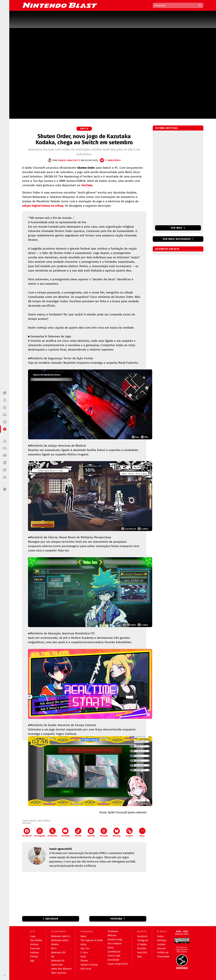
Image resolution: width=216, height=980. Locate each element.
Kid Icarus (86, 969)
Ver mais (178, 228)
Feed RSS (142, 953)
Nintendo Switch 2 (61, 936)
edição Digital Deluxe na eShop (43, 206)
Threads (104, 832)
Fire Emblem (115, 944)
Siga (32, 961)
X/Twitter (52, 832)
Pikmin (84, 961)
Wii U (54, 949)
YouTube (87, 185)
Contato (161, 944)
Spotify (91, 832)
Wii (53, 957)
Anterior (52, 919)
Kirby (83, 944)
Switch (84, 129)
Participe (162, 940)
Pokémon (113, 931)
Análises (35, 953)
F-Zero (84, 953)
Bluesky (117, 832)
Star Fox (85, 949)
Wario (111, 948)
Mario (83, 936)
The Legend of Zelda (92, 940)
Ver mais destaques (177, 239)
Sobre (160, 936)
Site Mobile (36, 940)
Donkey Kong (115, 940)
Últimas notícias (167, 128)
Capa (33, 936)
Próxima (116, 919)
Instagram (40, 832)
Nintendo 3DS (58, 953)
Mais (142, 832)
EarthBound (114, 952)
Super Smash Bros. (118, 964)
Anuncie (161, 949)
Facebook (27, 832)
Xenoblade (113, 960)
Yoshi (83, 957)
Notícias (34, 944)
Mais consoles (59, 973)
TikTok (78, 832)
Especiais (35, 949)
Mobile (55, 944)
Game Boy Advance (61, 969)
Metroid (112, 936)
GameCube (57, 965)
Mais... (140, 957)
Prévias (34, 957)
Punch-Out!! (114, 956)
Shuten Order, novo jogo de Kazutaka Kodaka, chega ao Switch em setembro (84, 139)
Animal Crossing (89, 965)
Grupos (129, 832)
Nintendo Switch (60, 940)
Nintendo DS (58, 961)
